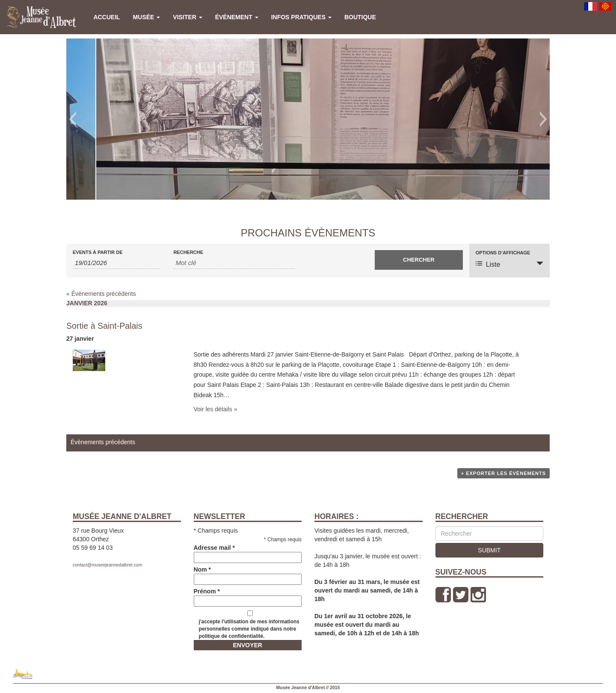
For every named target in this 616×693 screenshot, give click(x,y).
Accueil (107, 17)
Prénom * (248, 596)
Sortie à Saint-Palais (104, 326)
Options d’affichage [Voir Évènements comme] (503, 253)
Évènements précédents (101, 294)
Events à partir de (98, 252)
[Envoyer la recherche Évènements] (419, 260)
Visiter (187, 17)
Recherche (188, 252)
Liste (488, 264)
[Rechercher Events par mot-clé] (234, 263)
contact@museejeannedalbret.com (107, 565)
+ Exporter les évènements (503, 473)
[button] (73, 119)
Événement (237, 17)
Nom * (248, 574)
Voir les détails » (216, 409)
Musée (147, 17)
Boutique (360, 17)
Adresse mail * (248, 553)
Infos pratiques (301, 17)
